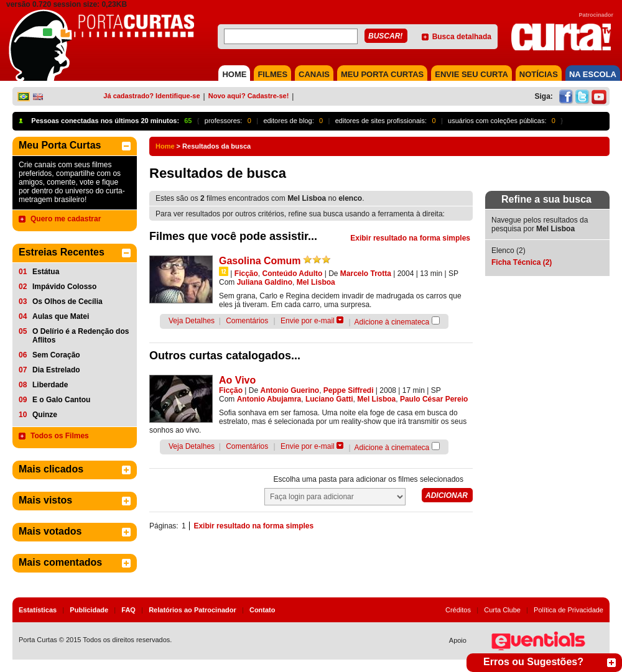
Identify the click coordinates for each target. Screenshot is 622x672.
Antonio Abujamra (269, 399)
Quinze (45, 415)
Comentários (247, 321)
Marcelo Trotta (366, 274)
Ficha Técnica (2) (522, 262)
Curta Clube (502, 610)
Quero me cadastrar (66, 219)
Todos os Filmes (60, 436)
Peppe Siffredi (349, 390)
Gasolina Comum (260, 261)
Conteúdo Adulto (292, 274)
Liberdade (50, 385)
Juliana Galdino (265, 282)
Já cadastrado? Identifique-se (151, 96)
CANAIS (314, 74)
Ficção (246, 274)
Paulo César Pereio (434, 399)
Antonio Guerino (290, 390)
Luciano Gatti (329, 399)
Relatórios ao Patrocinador (193, 610)
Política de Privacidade (569, 610)
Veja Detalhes (192, 321)
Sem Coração (56, 355)
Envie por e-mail (308, 321)
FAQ (128, 610)
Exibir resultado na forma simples (410, 238)
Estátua (46, 272)
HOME (234, 74)
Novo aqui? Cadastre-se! (249, 96)
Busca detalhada (462, 37)
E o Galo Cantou (61, 400)
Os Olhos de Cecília (67, 301)
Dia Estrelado (56, 370)
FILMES (272, 74)
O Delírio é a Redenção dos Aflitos (81, 336)
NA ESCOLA (593, 74)
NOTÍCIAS (539, 74)
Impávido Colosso (64, 287)
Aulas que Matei (61, 316)
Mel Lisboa (316, 282)
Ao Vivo (237, 380)
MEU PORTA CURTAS (382, 74)
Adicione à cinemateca (392, 322)
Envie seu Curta (471, 74)
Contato (262, 610)
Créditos (458, 610)
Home (165, 146)
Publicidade (89, 610)
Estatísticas (38, 610)
